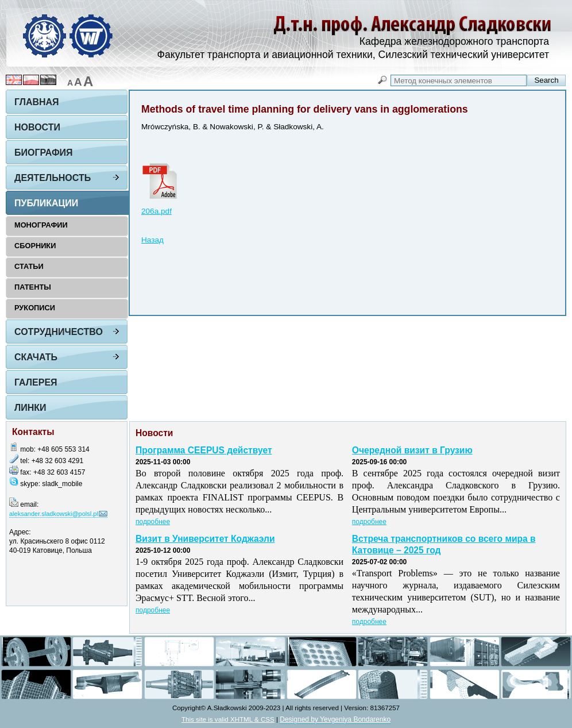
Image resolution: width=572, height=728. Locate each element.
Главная (37, 102)
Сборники (35, 246)
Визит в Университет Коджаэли (205, 539)
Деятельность (53, 178)
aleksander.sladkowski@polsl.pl (54, 514)
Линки (30, 408)
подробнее (153, 522)
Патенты (33, 287)
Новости (37, 127)
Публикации (46, 203)
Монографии (41, 225)
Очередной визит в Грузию (412, 450)
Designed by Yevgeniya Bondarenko (335, 719)
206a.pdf (156, 211)
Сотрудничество (59, 332)
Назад (152, 240)
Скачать (36, 357)
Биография (44, 153)
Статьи (29, 266)
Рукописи (35, 308)
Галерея (36, 382)
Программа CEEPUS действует (204, 450)
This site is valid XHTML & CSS (228, 719)
